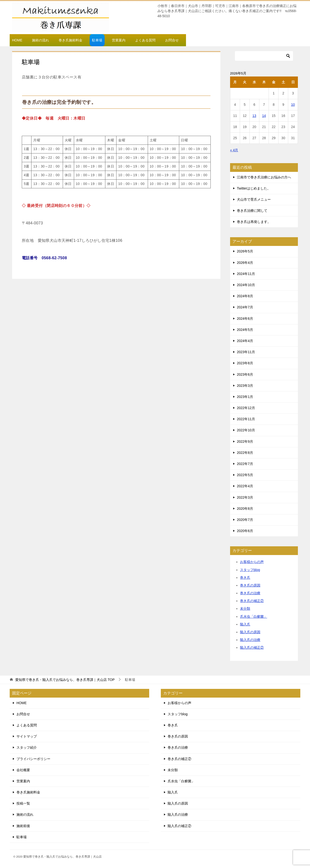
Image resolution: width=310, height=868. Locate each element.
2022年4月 (245, 486)
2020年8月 (245, 509)
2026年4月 (245, 263)
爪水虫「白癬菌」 (254, 617)
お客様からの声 (252, 562)
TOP (65, 680)
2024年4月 (245, 341)
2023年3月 (245, 386)
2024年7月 (245, 307)
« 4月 (234, 150)
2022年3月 (245, 497)
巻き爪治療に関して (252, 211)
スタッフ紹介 (27, 747)
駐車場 (97, 40)
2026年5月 (245, 251)
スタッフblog (250, 570)
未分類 (245, 609)
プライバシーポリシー (33, 759)
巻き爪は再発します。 (254, 222)
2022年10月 (246, 430)
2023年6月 (245, 374)
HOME (17, 40)
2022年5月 (245, 475)
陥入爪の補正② (252, 647)
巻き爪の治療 (250, 593)
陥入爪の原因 (250, 632)
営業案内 (119, 40)
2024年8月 (245, 296)
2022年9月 (245, 442)
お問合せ (172, 40)
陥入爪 (245, 624)
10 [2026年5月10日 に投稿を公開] (293, 105)
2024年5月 (245, 330)
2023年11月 (246, 352)
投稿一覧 (23, 803)
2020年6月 (245, 531)
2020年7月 (245, 520)
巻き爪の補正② (252, 601)
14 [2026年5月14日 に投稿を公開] (264, 116)
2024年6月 (245, 319)
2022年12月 (246, 408)
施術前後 (23, 826)
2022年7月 (245, 464)
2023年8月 (245, 363)
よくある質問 (145, 40)
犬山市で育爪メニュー (254, 199)
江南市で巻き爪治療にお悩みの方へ (264, 177)
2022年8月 (245, 453)
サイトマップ (27, 736)
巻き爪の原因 (250, 585)
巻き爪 (245, 578)
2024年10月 (246, 285)
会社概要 (23, 770)
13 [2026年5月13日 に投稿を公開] (254, 116)
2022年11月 (246, 419)
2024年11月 (246, 274)
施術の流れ (40, 40)
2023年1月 (245, 397)
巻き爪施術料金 (70, 40)
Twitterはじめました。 (254, 188)
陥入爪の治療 (250, 640)
